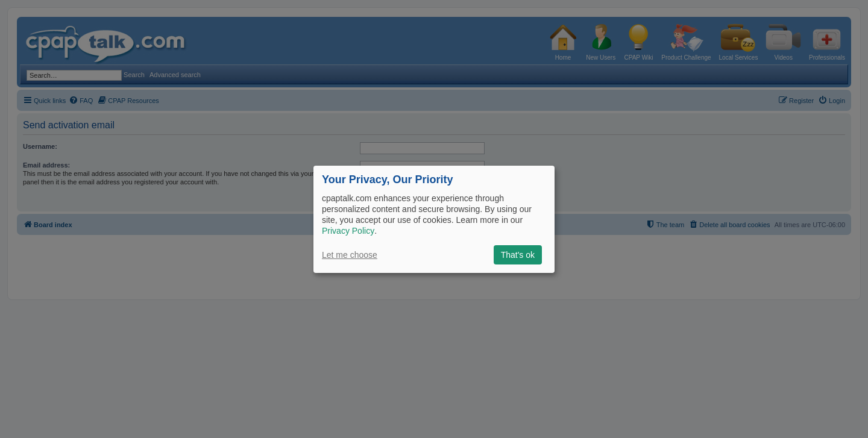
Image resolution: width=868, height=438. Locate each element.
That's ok (518, 255)
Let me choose (350, 255)
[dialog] (434, 219)
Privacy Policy (348, 231)
